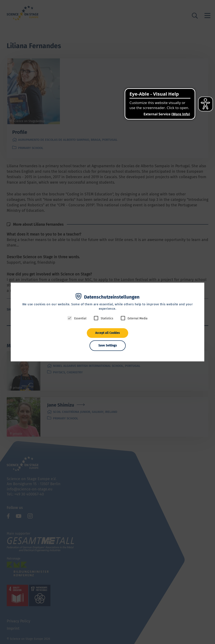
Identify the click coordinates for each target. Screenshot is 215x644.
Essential (80, 318)
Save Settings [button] (108, 346)
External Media (138, 318)
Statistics (107, 318)
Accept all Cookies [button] (107, 333)
